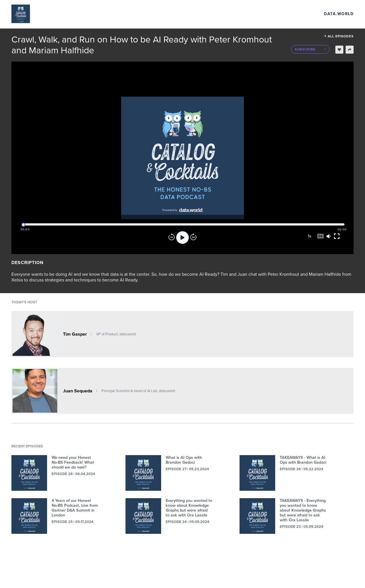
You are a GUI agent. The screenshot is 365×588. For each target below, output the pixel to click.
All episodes (339, 36)
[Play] (182, 238)
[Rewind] (172, 238)
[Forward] (193, 238)
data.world (339, 14)
